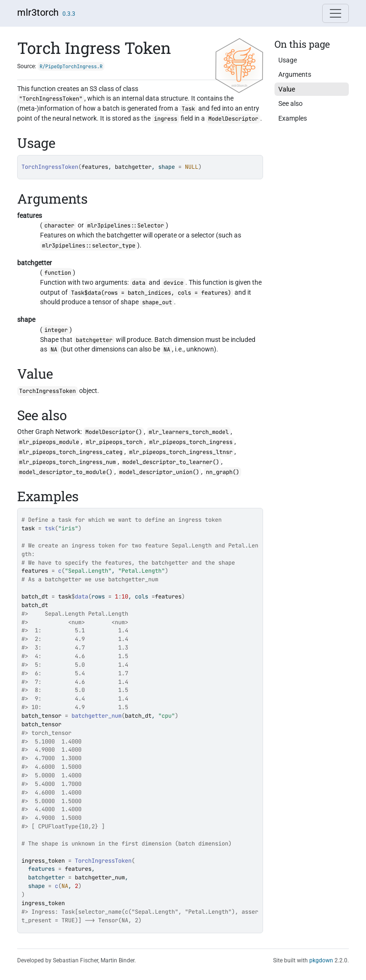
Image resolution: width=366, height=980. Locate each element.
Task (188, 109)
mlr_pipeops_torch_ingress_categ (71, 452)
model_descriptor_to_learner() (171, 462)
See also (290, 103)
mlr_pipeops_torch (114, 442)
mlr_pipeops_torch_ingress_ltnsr (181, 452)
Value (287, 89)
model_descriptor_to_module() (66, 472)
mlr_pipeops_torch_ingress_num (67, 462)
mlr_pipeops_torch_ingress (191, 442)
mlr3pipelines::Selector (126, 226)
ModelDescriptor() (114, 432)
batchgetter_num (97, 716)
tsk (50, 528)
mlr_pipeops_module (49, 442)
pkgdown (321, 960)
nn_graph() (223, 472)
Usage (288, 60)
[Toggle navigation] (335, 13)
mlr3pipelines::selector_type (89, 246)
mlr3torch (38, 12)
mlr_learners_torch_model (189, 432)
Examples (293, 118)
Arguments (295, 74)
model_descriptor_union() (159, 472)
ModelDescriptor (233, 119)
